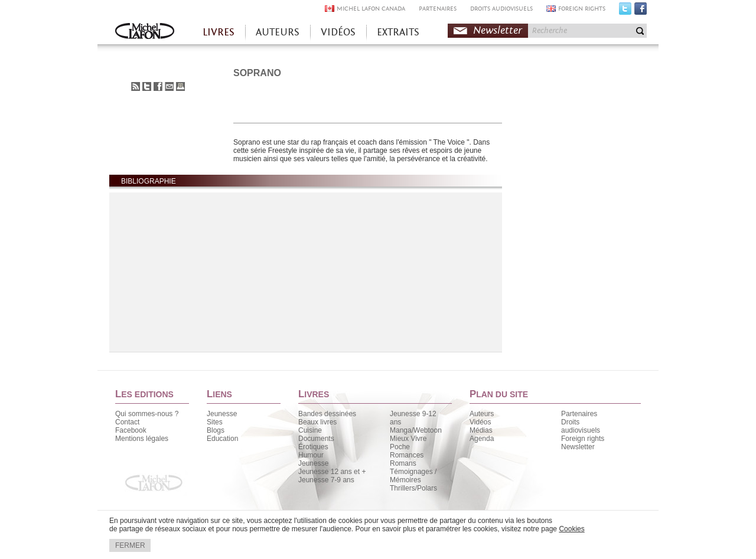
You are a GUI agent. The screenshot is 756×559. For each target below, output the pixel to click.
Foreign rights (583, 439)
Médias (481, 430)
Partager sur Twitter (147, 86)
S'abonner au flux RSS (136, 86)
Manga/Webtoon (416, 430)
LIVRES (219, 32)
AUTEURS (278, 32)
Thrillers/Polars (413, 488)
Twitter (625, 11)
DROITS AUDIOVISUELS (501, 9)
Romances (407, 455)
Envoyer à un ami (169, 86)
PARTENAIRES (438, 9)
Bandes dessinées (327, 414)
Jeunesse (222, 414)
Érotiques (313, 447)
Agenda (482, 439)
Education (222, 439)
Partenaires (579, 414)
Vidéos (480, 422)
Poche (400, 447)
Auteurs (482, 414)
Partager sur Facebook (158, 86)
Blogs (216, 430)
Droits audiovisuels (581, 426)
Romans (403, 463)
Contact (127, 422)
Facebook (641, 11)
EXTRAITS (398, 32)
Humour (311, 455)
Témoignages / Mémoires (413, 476)
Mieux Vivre (408, 439)
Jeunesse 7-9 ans (326, 480)
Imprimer (180, 86)
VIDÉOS (338, 32)
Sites (215, 422)
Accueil (145, 32)
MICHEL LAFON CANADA (371, 9)
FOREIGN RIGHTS (582, 9)
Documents (316, 439)
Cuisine (310, 430)
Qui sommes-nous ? (147, 414)
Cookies (571, 529)
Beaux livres (317, 422)
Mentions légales (142, 439)
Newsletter (498, 30)
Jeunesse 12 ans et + (332, 472)
